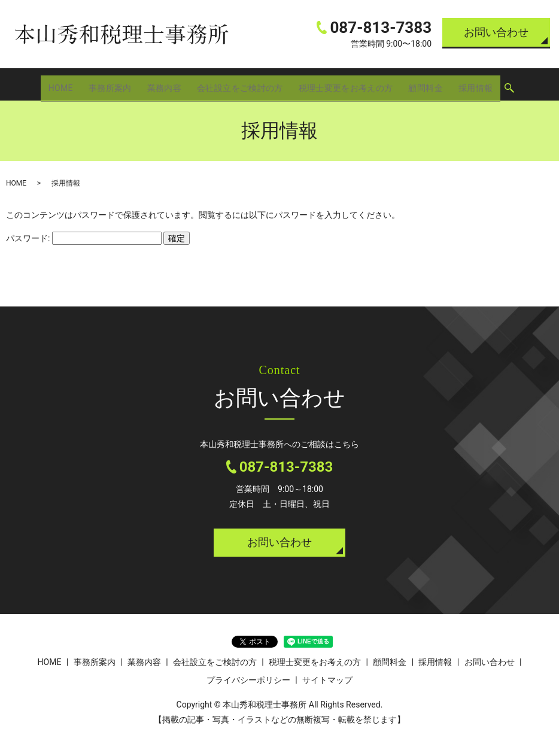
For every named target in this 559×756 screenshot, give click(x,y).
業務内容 (163, 84)
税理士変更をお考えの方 (346, 84)
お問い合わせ (496, 32)
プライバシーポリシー (248, 680)
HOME (60, 84)
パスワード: (84, 238)
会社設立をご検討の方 (239, 84)
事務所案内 (109, 84)
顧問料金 (427, 84)
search (510, 85)
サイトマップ (327, 680)
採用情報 (476, 84)
